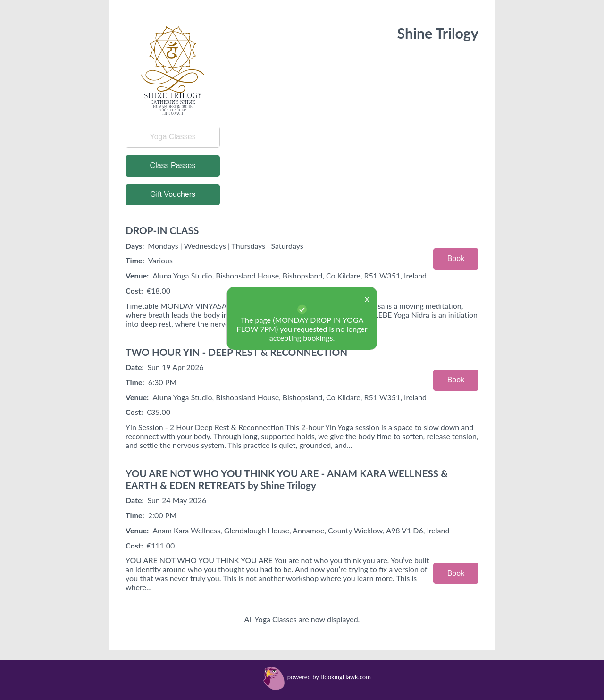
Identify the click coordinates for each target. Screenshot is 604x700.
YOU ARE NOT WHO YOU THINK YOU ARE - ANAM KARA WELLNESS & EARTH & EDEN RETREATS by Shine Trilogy (287, 479)
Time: (135, 260)
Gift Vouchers (173, 194)
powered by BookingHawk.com (329, 677)
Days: (135, 246)
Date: (135, 367)
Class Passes (173, 165)
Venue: (137, 275)
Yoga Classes (172, 137)
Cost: (134, 412)
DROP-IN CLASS (162, 230)
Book (456, 258)
